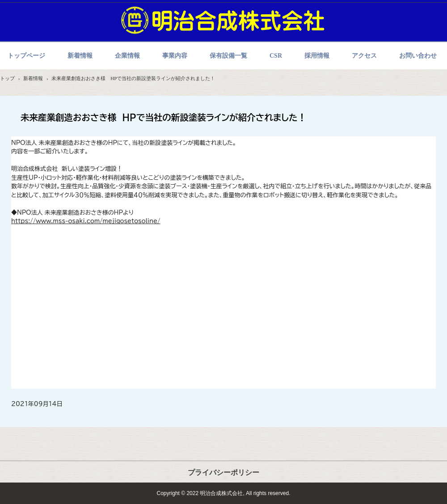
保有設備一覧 (228, 56)
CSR (276, 56)
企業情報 (127, 56)
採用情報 (317, 56)
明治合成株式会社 (223, 20)
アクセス (364, 56)
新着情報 (80, 56)
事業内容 (175, 56)
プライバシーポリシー (223, 472)
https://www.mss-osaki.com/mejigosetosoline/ (86, 221)
